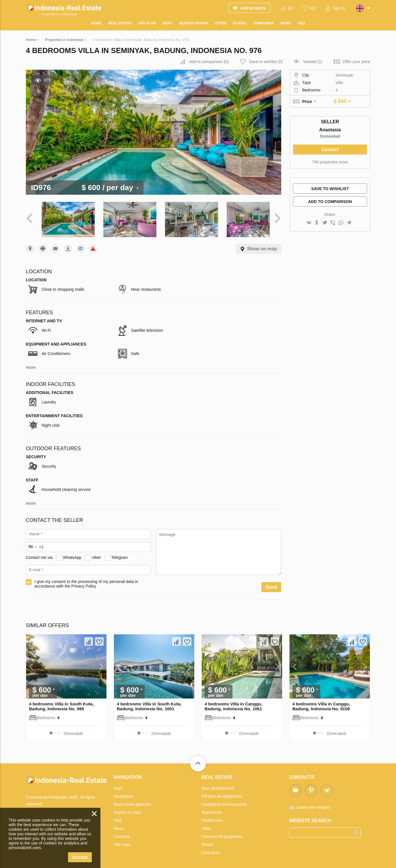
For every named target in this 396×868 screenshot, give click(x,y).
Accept (80, 857)
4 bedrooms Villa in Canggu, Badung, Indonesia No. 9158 (321, 704)
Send (271, 585)
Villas (206, 826)
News (119, 826)
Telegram (120, 555)
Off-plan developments (222, 794)
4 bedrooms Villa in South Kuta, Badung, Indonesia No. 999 (61, 704)
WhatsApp (72, 555)
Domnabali (330, 136)
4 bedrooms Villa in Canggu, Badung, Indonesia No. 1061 (233, 704)
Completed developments (224, 802)
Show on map (262, 246)
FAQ (118, 818)
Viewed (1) (313, 62)
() (290, 8)
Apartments (212, 810)
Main (118, 786)
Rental (207, 842)
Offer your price (356, 62)
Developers (124, 794)
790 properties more (330, 162)
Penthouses (212, 818)
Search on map (127, 810)
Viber (96, 555)
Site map (122, 842)
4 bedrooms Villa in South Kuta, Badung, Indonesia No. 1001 (149, 704)
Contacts (122, 834)
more (31, 365)
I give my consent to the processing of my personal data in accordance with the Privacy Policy (86, 582)
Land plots (211, 850)
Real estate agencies (132, 802)
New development (218, 786)
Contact (330, 150)
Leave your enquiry (313, 805)
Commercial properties (222, 834)
